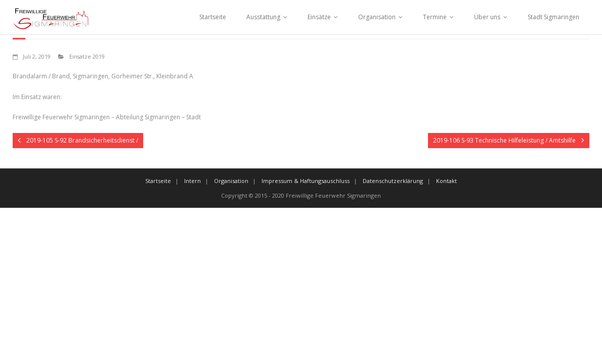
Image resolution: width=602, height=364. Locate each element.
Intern (192, 181)
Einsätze (319, 17)
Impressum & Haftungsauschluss (306, 181)
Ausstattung (263, 17)
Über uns (487, 17)
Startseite (213, 17)
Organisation (377, 17)
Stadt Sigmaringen (553, 17)
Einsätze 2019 (87, 56)
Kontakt (446, 181)
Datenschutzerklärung (393, 181)
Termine (435, 17)
